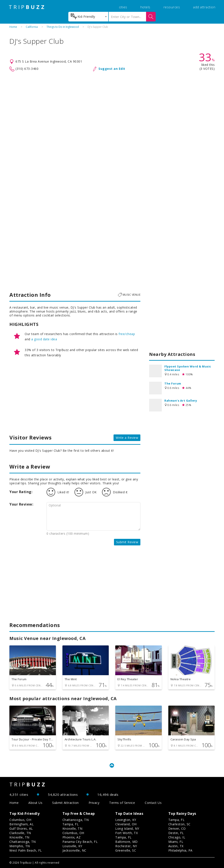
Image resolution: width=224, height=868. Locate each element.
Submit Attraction (65, 803)
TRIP (27, 7)
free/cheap (127, 334)
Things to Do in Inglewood (63, 27)
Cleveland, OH (126, 824)
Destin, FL (176, 833)
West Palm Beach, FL (26, 850)
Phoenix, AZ (72, 837)
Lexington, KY (126, 820)
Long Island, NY (127, 828)
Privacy (94, 803)
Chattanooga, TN (23, 842)
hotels (145, 7)
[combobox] (88, 17)
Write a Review (127, 438)
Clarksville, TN (20, 833)
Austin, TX (176, 846)
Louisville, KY (72, 846)
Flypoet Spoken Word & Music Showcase (188, 368)
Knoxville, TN (19, 837)
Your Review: (21, 504)
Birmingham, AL (22, 824)
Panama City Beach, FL (80, 842)
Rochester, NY (126, 846)
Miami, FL (176, 842)
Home (13, 27)
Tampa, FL (71, 824)
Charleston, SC (179, 824)
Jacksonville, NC (74, 850)
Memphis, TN (20, 846)
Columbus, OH (20, 820)
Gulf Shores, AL (21, 828)
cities (123, 7)
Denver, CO (177, 828)
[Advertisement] (112, 107)
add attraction (204, 7)
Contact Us (153, 803)
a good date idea (44, 339)
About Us (35, 803)
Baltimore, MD (127, 842)
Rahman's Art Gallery (181, 401)
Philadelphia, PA (180, 850)
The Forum (173, 383)
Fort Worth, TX (127, 833)
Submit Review (127, 542)
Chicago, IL (177, 837)
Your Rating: (21, 492)
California (32, 27)
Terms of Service (122, 803)
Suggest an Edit (112, 69)
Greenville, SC (126, 850)
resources (172, 7)
